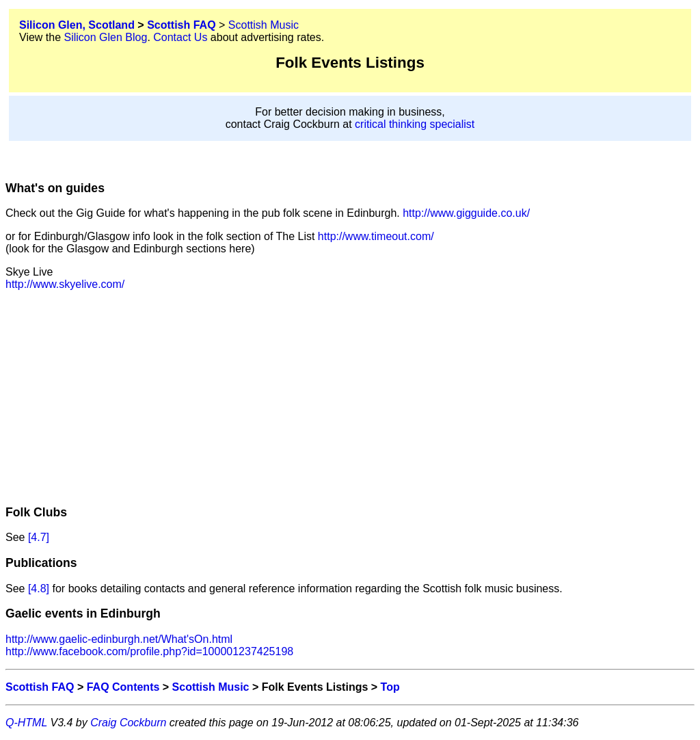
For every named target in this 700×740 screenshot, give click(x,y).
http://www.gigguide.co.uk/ (466, 213)
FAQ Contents (123, 687)
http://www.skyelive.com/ (65, 284)
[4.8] (39, 589)
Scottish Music (264, 25)
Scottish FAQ (181, 25)
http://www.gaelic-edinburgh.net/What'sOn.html (119, 639)
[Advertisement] (350, 397)
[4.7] (39, 537)
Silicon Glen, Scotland (77, 25)
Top (390, 687)
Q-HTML (26, 723)
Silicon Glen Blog (106, 37)
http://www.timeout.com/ (376, 236)
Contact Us (180, 37)
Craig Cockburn (128, 723)
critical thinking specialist (415, 124)
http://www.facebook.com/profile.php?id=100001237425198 (149, 651)
